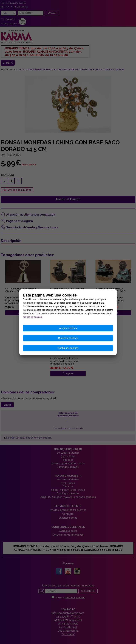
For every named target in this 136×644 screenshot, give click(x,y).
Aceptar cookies (68, 328)
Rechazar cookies (68, 338)
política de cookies (32, 317)
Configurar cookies (68, 348)
